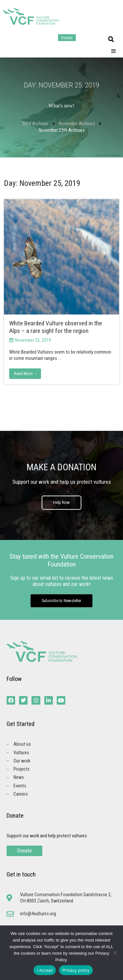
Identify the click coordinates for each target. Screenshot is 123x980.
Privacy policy (76, 970)
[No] (115, 953)
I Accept (45, 970)
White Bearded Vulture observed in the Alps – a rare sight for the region (56, 327)
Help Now (61, 502)
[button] (111, 39)
